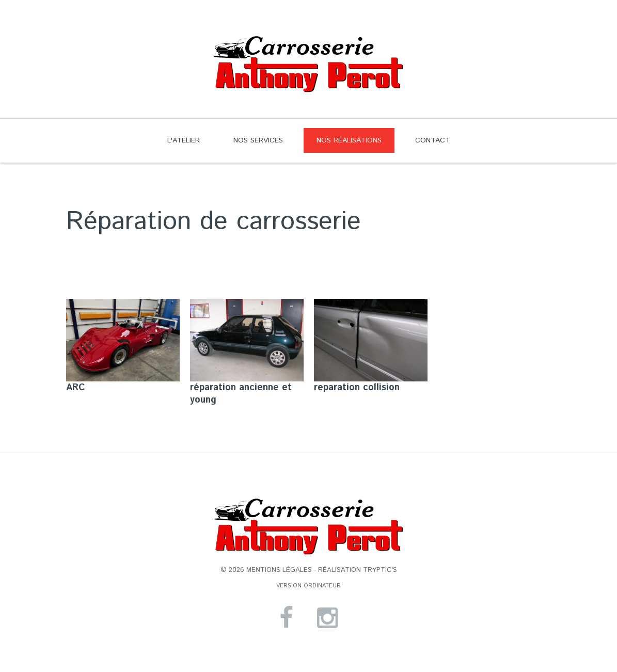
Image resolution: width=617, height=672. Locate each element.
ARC (76, 388)
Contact (433, 140)
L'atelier (184, 140)
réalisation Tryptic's (358, 570)
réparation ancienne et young (241, 394)
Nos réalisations (343, 144)
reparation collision (357, 388)
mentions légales (279, 570)
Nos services (258, 140)
